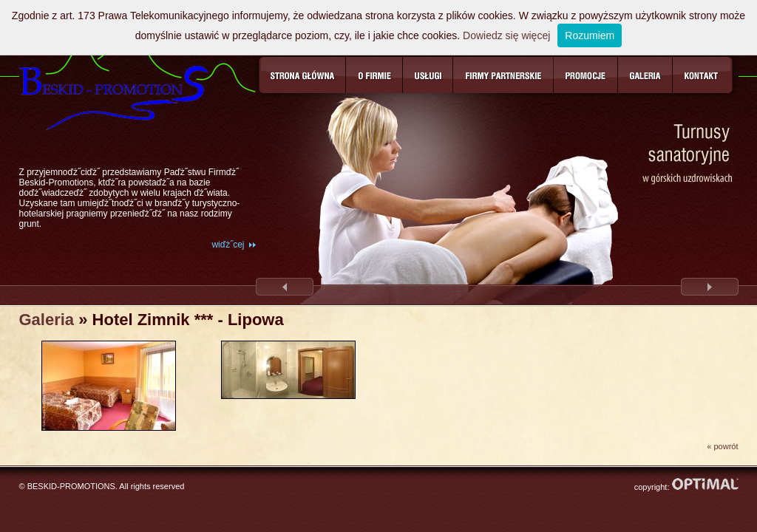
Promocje (586, 75)
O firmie (374, 75)
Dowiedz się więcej (506, 35)
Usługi (428, 75)
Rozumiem (590, 35)
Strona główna (302, 75)
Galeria (645, 75)
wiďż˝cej (228, 245)
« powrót (722, 446)
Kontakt (703, 75)
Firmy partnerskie (503, 75)
